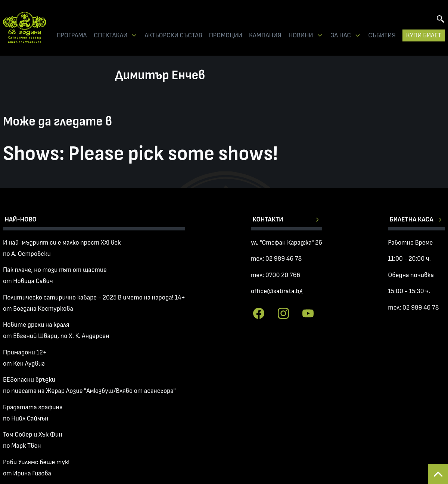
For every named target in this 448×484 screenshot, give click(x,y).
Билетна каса (412, 219)
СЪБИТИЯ (382, 35)
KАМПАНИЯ (265, 35)
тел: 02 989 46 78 (276, 259)
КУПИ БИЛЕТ (424, 35)
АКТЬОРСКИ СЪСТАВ (173, 35)
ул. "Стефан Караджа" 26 (287, 243)
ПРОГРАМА (71, 35)
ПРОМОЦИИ (226, 35)
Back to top (438, 474)
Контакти (268, 219)
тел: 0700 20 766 (276, 275)
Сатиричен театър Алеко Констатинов (25, 28)
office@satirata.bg (277, 291)
